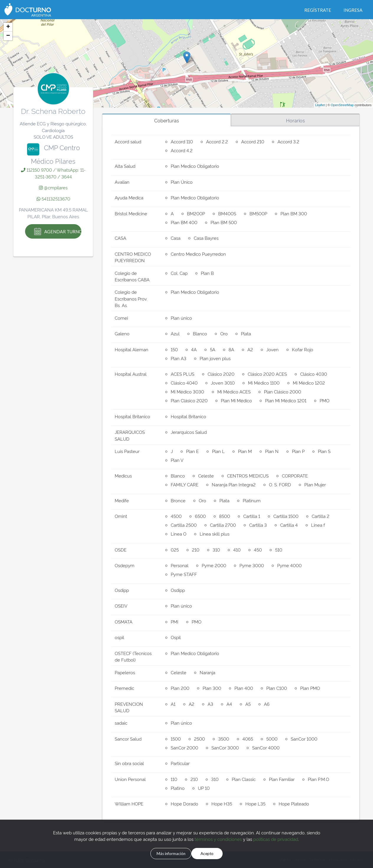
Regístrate (318, 10)
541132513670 (53, 199)
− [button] (8, 36)
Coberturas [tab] (167, 120)
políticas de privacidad (276, 837)
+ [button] (8, 27)
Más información (164, 852)
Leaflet (320, 105)
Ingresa (353, 10)
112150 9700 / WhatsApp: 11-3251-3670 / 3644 (53, 173)
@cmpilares (53, 187)
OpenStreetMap (342, 105)
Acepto (216, 852)
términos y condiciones (218, 837)
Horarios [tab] (295, 120)
